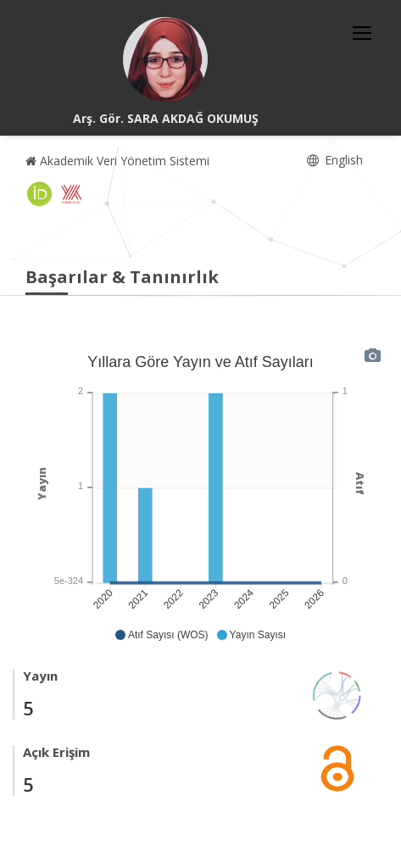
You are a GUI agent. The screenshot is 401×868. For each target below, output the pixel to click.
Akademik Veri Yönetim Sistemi (117, 161)
